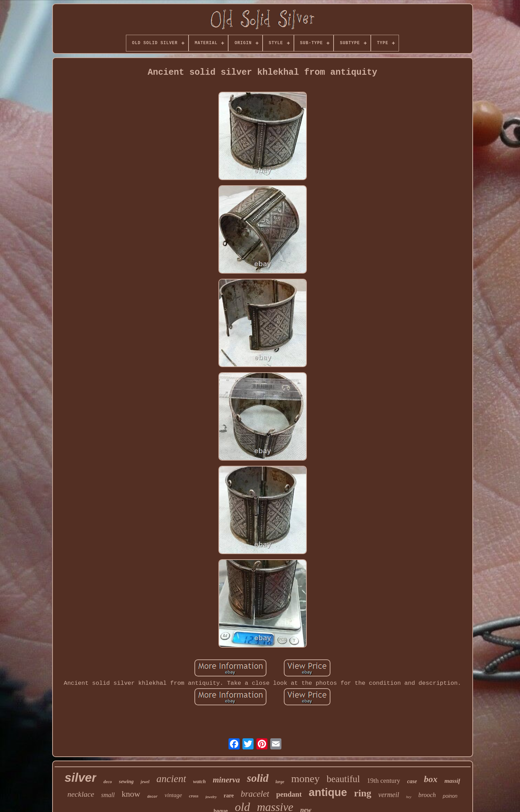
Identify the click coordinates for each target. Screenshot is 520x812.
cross (194, 796)
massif (452, 781)
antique (328, 792)
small (108, 795)
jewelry (211, 797)
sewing (126, 781)
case (412, 781)
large (280, 782)
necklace (81, 794)
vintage (173, 795)
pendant (289, 794)
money (305, 778)
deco (108, 782)
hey (409, 797)
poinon (450, 796)
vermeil (389, 795)
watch (199, 781)
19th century (384, 781)
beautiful (343, 779)
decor (152, 797)
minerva (226, 780)
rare (229, 795)
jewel (145, 782)
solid (258, 778)
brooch (427, 795)
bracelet (255, 794)
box (431, 779)
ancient (171, 779)
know (131, 794)
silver (81, 777)
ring (363, 793)
